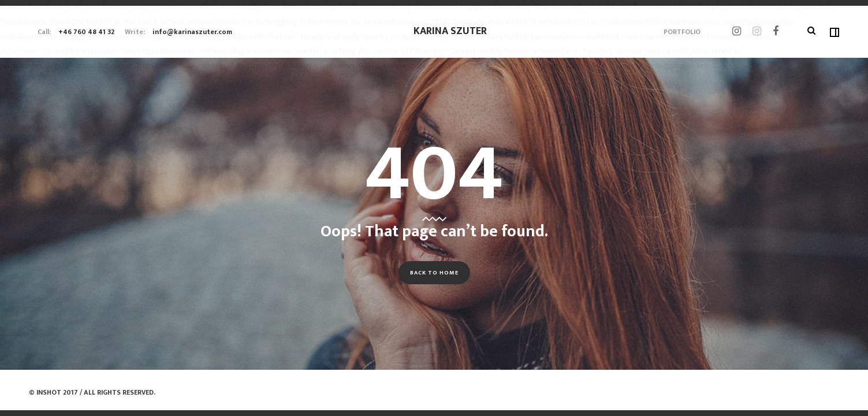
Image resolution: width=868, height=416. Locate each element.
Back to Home (434, 273)
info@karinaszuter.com (192, 32)
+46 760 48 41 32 (86, 32)
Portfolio (682, 32)
